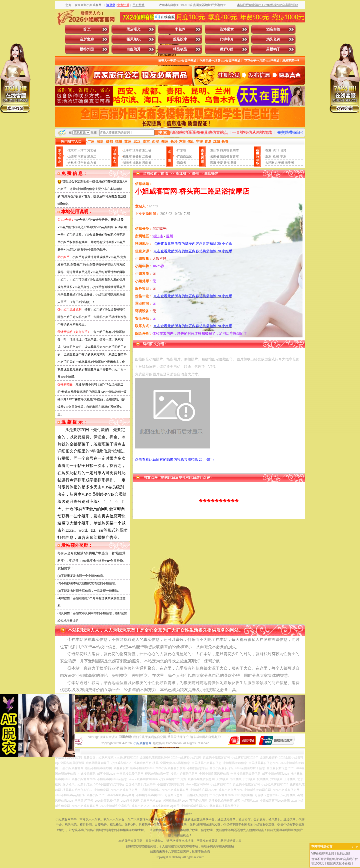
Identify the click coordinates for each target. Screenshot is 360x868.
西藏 (213, 163)
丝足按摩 (180, 39)
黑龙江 (92, 156)
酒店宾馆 (273, 29)
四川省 (224, 150)
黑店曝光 (133, 29)
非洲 (283, 156)
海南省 (181, 163)
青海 (227, 163)
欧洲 (276, 156)
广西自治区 (184, 156)
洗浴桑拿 (227, 29)
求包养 (180, 29)
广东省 (181, 150)
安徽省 (137, 156)
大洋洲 (270, 163)
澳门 (276, 150)
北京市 (72, 150)
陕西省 (224, 156)
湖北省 (137, 163)
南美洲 (289, 163)
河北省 (92, 150)
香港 (268, 150)
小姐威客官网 (142, 743)
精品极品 (180, 49)
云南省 (215, 156)
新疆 (233, 163)
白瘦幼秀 (133, 49)
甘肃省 (234, 156)
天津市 (82, 150)
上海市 (127, 150)
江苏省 (137, 150)
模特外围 (87, 49)
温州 (195, 174)
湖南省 (127, 163)
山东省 (92, 163)
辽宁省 (82, 163)
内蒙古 (82, 156)
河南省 (147, 163)
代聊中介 (227, 39)
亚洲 (268, 156)
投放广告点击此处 (180, 814)
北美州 (279, 163)
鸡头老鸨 (273, 39)
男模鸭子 (273, 49)
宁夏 (220, 163)
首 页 (87, 29)
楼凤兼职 (133, 39)
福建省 (127, 156)
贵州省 (234, 150)
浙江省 (147, 150)
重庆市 (215, 150)
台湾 (283, 150)
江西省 (147, 156)
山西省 (72, 156)
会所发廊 (87, 39)
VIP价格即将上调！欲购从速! (331, 854)
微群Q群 (227, 49)
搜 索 (162, 133)
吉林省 (72, 163)
